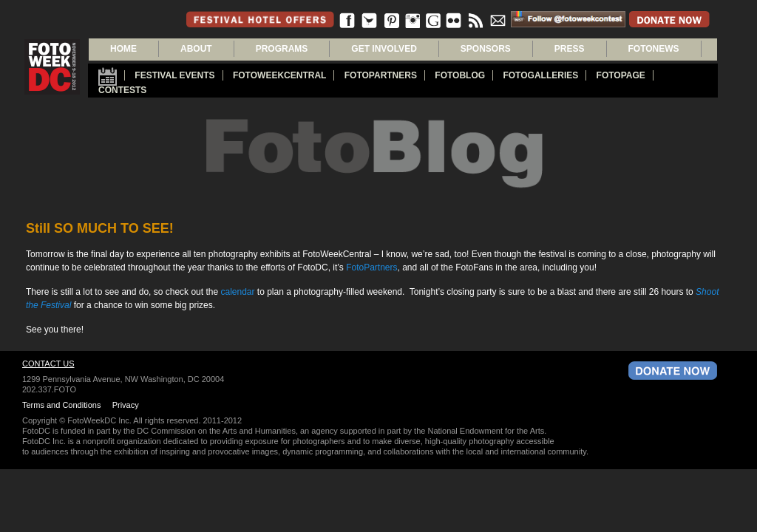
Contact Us (48, 364)
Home (123, 49)
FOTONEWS (654, 49)
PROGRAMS (282, 49)
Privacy (126, 405)
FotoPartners (371, 267)
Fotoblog (460, 75)
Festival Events (174, 75)
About (196, 49)
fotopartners (381, 75)
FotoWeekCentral (279, 75)
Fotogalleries (540, 75)
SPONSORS (486, 49)
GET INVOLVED (384, 49)
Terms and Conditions (61, 405)
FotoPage (621, 75)
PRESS (570, 49)
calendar (237, 292)
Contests (122, 90)
